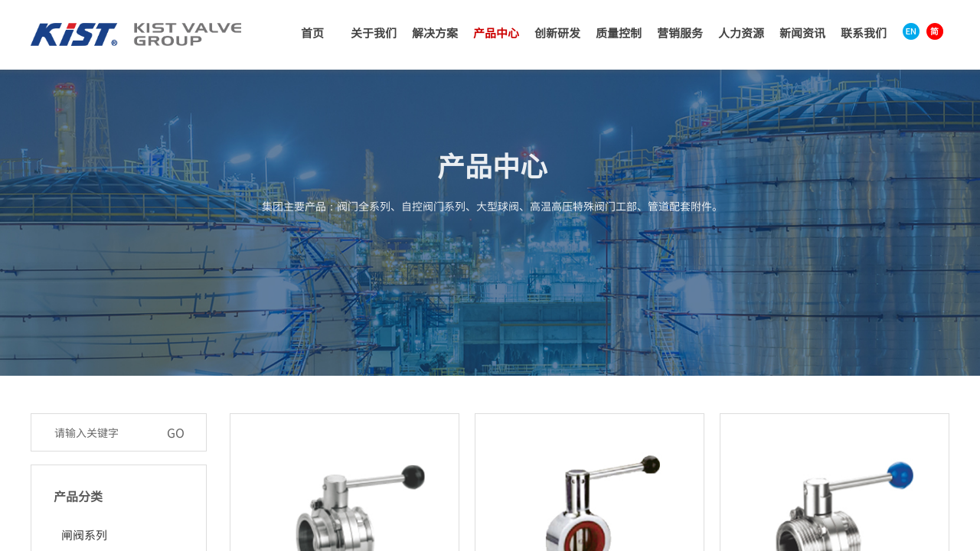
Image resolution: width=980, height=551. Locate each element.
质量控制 (619, 33)
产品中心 (496, 33)
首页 (312, 33)
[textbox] (103, 432)
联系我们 (864, 33)
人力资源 (741, 33)
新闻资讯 (802, 33)
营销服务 (680, 33)
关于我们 (374, 33)
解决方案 (435, 33)
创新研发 (557, 33)
